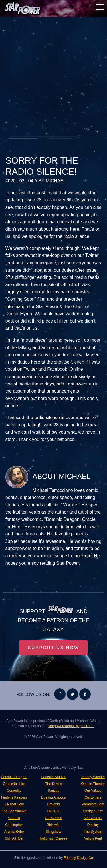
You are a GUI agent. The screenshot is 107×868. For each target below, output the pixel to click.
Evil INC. (53, 811)
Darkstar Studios (53, 777)
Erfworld (53, 804)
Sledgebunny (93, 811)
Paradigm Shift (93, 804)
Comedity (14, 791)
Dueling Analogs (53, 797)
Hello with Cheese (53, 838)
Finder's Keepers (14, 797)
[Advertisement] (53, 76)
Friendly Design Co (78, 858)
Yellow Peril (93, 838)
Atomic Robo (14, 832)
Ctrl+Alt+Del (14, 838)
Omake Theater (93, 784)
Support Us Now (54, 647)
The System (93, 832)
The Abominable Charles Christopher (14, 818)
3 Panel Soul (14, 804)
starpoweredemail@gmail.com (71, 726)
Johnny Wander (93, 777)
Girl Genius (53, 818)
